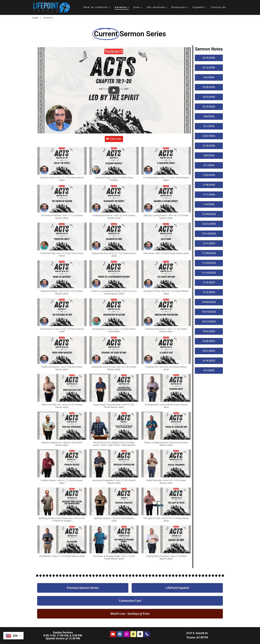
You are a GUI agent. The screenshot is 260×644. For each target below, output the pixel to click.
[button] (62, 166)
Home (35, 18)
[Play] (114, 90)
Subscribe (114, 139)
